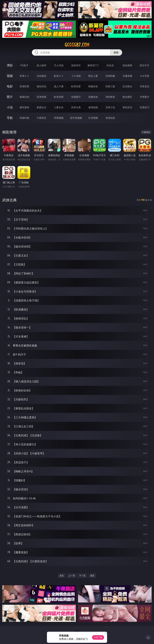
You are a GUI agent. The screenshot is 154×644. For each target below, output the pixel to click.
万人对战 (59, 65)
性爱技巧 (145, 107)
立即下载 (98, 637)
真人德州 (42, 65)
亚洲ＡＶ (24, 76)
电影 (10, 86)
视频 (10, 76)
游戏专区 (76, 65)
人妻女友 (59, 107)
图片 (10, 97)
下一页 (82, 576)
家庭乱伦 (42, 107)
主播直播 (127, 76)
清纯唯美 (110, 97)
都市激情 (24, 107)
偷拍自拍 (42, 86)
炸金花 (110, 65)
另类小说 (110, 107)
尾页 (92, 576)
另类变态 (145, 86)
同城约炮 (24, 118)
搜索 (116, 52)
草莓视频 (59, 118)
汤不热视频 (76, 118)
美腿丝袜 (93, 97)
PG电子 (24, 65)
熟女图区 (127, 97)
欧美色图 (59, 97)
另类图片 (145, 97)
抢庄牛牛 (145, 65)
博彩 (10, 65)
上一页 (72, 576)
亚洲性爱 (24, 86)
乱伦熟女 (127, 86)
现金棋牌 (127, 65)
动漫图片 (76, 97)
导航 (10, 118)
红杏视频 (93, 118)
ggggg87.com (77, 45)
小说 (10, 107)
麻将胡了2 (93, 65)
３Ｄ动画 (76, 76)
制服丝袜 (93, 86)
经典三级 (110, 86)
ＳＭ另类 (145, 76)
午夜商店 (42, 118)
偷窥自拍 (24, 97)
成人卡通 (59, 86)
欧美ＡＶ (59, 76)
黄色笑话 (127, 107)
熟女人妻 (93, 76)
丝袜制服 (110, 76)
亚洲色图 (42, 97)
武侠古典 (76, 107)
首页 (62, 576)
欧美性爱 (76, 86)
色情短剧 (110, 118)
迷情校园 (93, 107)
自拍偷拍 (42, 76)
